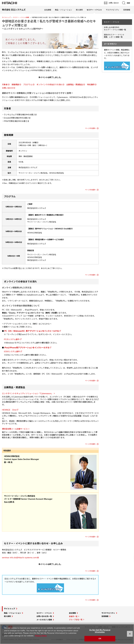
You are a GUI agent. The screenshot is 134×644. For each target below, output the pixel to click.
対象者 (5, 85)
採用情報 (127, 10)
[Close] (130, 634)
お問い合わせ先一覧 (44, 616)
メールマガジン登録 (44, 620)
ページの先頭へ (91, 128)
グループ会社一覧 (76, 620)
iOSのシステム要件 (12, 352)
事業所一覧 (73, 616)
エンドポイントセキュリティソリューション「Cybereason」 (27, 394)
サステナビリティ (113, 10)
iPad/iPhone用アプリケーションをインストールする (27, 348)
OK (100, 639)
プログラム (28, 85)
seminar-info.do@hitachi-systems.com (19, 558)
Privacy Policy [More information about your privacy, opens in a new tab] (41, 636)
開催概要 (15, 85)
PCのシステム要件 (12, 339)
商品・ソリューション (63, 10)
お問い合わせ (7, 88)
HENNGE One (9, 410)
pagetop (131, 556)
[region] (67, 634)
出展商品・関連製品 (75, 85)
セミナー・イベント (112, 22)
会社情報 (48, 10)
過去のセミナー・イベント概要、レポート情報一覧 (114, 36)
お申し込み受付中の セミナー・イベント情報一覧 (115, 29)
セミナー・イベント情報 (21, 17)
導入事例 (79, 10)
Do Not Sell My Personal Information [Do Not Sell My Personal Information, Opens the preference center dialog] (100, 631)
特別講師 (91, 85)
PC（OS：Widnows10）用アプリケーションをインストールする (32, 331)
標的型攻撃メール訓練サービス (15, 429)
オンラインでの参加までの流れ (49, 85)
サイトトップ (6, 17)
